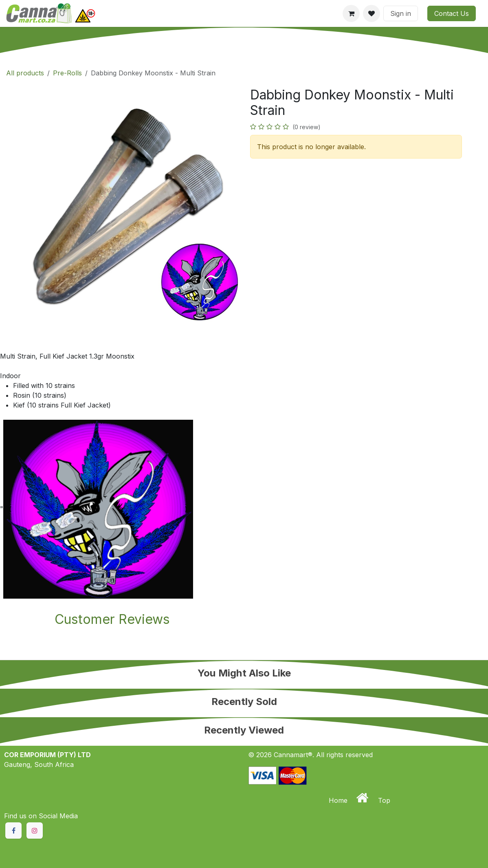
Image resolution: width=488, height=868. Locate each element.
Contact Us (452, 13)
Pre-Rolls (67, 73)
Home (339, 800)
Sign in (401, 13)
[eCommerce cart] (351, 13)
